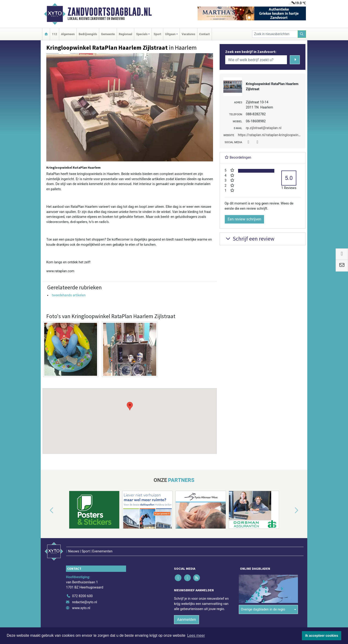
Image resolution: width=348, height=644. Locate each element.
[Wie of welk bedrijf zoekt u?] (256, 60)
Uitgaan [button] (170, 34)
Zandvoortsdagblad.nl (110, 12)
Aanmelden (187, 620)
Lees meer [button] (196, 635)
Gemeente (108, 34)
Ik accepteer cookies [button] (322, 636)
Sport (157, 34)
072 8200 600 (82, 596)
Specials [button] (142, 34)
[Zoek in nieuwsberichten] (275, 34)
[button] (130, 417)
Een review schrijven (244, 219)
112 (54, 34)
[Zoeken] (302, 34)
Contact (205, 34)
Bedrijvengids (88, 34)
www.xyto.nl (81, 608)
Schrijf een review (249, 239)
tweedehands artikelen (69, 295)
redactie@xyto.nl (85, 602)
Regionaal (125, 34)
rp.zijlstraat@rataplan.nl (264, 128)
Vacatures (188, 34)
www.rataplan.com (60, 271)
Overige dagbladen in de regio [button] (263, 609)
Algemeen (68, 34)
